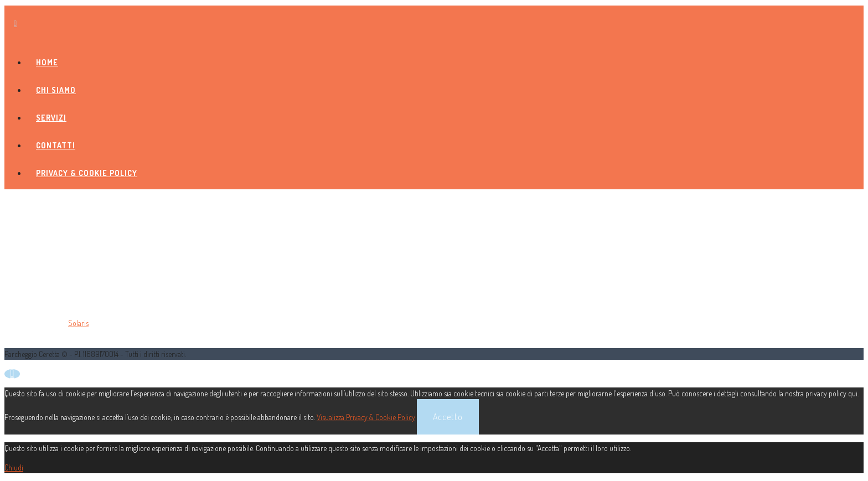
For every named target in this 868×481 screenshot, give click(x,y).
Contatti (56, 145)
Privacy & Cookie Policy (87, 173)
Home (47, 62)
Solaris (78, 323)
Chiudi (14, 467)
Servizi (51, 118)
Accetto (448, 417)
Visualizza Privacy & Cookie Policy (366, 417)
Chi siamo (56, 90)
